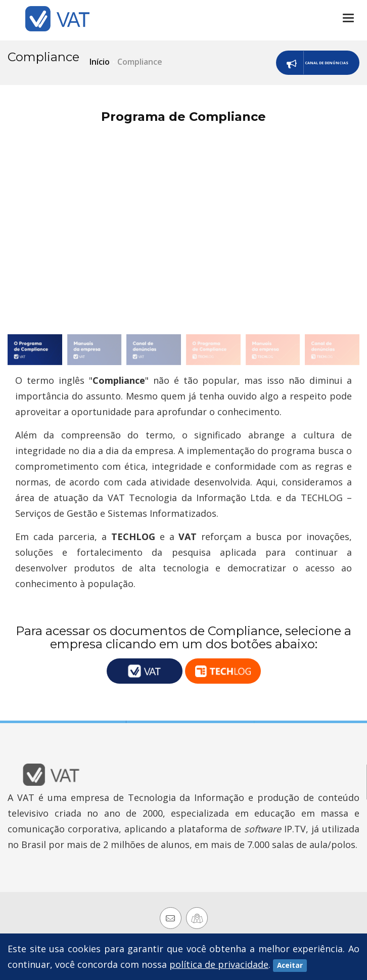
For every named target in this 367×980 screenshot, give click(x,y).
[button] (348, 233)
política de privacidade (219, 964)
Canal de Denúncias (282, 64)
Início (100, 62)
